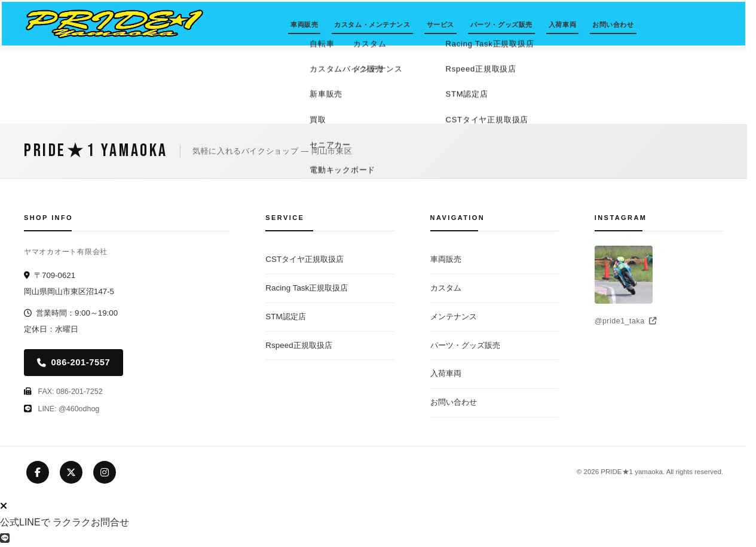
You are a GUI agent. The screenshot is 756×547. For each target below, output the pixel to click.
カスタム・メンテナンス (372, 25)
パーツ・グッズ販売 (501, 25)
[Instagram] (105, 472)
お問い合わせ (613, 25)
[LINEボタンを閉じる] (4, 506)
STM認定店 (285, 317)
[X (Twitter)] (71, 472)
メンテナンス (454, 317)
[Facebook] (38, 472)
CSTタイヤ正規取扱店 (304, 259)
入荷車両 (562, 25)
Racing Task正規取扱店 (307, 288)
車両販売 (304, 25)
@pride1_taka (625, 321)
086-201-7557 (74, 362)
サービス (440, 25)
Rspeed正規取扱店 (299, 345)
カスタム (446, 288)
